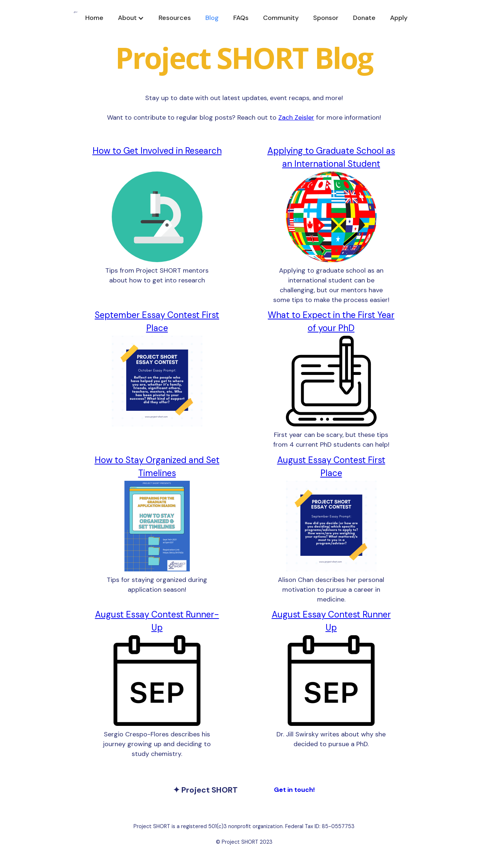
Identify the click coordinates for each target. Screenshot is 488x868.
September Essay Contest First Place (157, 321)
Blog (212, 18)
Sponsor (326, 18)
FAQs (241, 18)
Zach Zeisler (296, 117)
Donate (364, 18)
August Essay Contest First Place (331, 466)
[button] (131, 18)
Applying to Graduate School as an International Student (331, 157)
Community (281, 18)
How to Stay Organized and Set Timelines (157, 466)
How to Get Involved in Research (157, 151)
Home (94, 18)
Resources (175, 18)
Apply (399, 18)
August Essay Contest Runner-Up (157, 621)
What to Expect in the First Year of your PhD (331, 321)
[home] (76, 18)
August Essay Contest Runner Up (331, 621)
